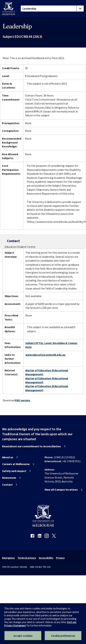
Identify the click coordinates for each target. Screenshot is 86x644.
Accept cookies (23, 636)
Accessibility (46, 558)
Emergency (8, 558)
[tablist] (52, 9)
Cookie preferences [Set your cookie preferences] (63, 636)
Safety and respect (14, 471)
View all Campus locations (61, 490)
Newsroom (9, 478)
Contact (7, 485)
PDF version (23, 400)
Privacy (60, 558)
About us (8, 457)
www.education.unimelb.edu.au (45, 355)
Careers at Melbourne (16, 464)
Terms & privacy (27, 558)
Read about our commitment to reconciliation (31, 446)
